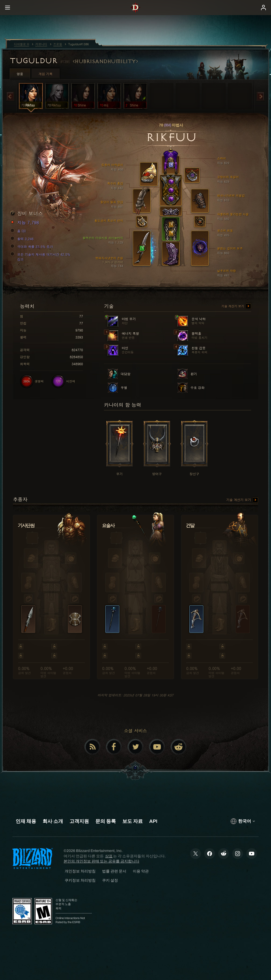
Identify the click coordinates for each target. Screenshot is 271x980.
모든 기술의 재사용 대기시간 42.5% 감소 (41, 257)
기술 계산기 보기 (236, 306)
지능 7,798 (25, 223)
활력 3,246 (23, 239)
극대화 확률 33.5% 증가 (32, 247)
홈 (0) (19, 231)
